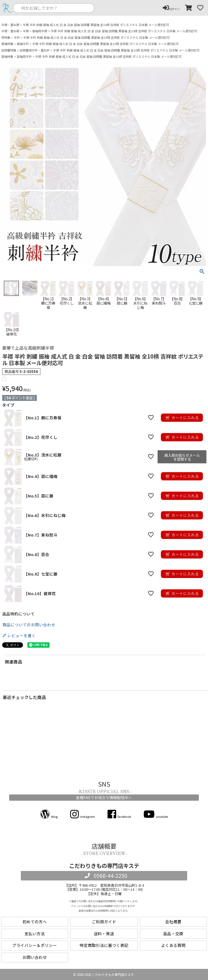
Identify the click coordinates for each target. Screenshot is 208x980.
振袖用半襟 (40, 31)
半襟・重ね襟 (10, 25)
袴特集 (6, 38)
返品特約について (18, 614)
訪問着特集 (9, 50)
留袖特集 (7, 57)
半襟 (26, 31)
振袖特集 (7, 44)
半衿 (17, 38)
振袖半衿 (23, 44)
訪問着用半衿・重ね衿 (35, 50)
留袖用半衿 (24, 57)
